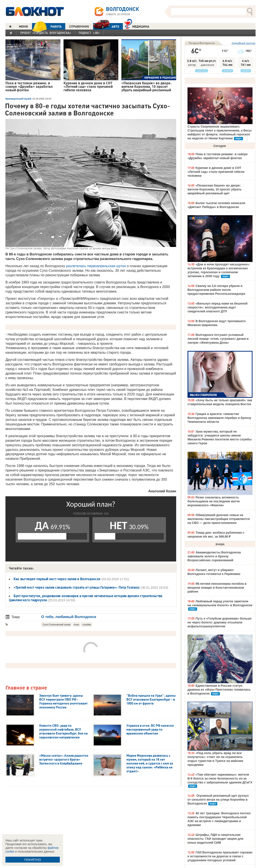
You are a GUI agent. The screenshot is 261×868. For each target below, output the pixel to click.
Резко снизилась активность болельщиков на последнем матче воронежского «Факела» (214, 501)
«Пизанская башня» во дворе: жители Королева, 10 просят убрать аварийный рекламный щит (215, 189)
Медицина (137, 26)
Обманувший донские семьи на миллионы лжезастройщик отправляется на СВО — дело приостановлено (219, 519)
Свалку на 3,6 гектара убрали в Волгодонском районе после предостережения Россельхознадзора (216, 290)
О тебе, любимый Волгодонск (69, 617)
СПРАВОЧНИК (79, 27)
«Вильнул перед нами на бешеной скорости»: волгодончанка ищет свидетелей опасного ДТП (217, 307)
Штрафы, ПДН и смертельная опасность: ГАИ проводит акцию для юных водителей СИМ (215, 839)
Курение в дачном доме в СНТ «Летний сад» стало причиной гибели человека (216, 172)
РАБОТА (47, 26)
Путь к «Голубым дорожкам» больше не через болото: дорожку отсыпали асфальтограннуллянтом (220, 622)
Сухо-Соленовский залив (57, 625)
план (76, 625)
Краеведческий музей (18, 99)
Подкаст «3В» (89, 33)
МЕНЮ (23, 27)
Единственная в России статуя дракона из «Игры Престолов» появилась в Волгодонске (219, 690)
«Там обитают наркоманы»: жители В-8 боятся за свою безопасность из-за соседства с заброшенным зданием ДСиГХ (220, 778)
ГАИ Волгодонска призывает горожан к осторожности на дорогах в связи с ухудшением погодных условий (220, 856)
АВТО (106, 26)
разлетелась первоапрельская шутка (96, 266)
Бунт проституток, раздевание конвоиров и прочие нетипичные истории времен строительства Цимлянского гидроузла (86, 598)
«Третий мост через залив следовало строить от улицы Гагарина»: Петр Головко (77, 587)
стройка (87, 625)
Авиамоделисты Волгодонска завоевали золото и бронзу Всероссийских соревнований (214, 556)
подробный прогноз (243, 43)
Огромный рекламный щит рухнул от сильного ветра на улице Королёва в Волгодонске (218, 800)
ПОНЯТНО (33, 860)
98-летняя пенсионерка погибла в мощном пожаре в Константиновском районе (217, 588)
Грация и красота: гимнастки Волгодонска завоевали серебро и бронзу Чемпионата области (219, 418)
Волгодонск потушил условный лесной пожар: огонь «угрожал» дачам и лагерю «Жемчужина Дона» (218, 339)
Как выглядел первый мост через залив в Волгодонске (57, 579)
